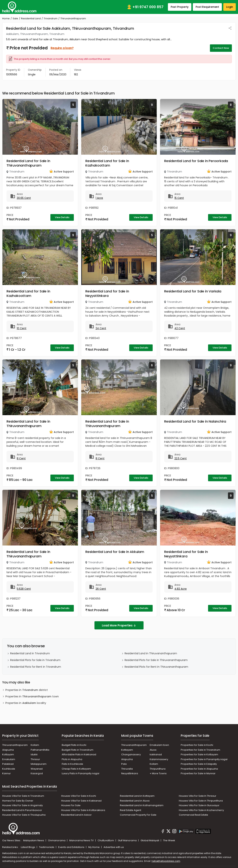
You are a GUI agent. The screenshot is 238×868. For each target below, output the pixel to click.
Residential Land (31, 18)
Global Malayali (150, 840)
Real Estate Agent (131, 810)
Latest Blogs (28, 847)
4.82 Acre (181, 589)
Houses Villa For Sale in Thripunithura (201, 801)
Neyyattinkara (130, 773)
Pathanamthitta (40, 750)
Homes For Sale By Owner (18, 801)
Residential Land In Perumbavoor (22, 810)
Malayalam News (34, 840)
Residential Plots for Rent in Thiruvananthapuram (156, 667)
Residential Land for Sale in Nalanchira (195, 421)
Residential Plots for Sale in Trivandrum (35, 660)
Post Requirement (207, 7)
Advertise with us (114, 847)
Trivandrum (51, 18)
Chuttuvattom (106, 840)
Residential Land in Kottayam (137, 796)
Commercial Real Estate (193, 815)
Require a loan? (62, 48)
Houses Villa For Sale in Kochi (79, 796)
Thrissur (35, 759)
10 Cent (22, 328)
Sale (15, 18)
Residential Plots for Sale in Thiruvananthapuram (156, 660)
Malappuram (39, 764)
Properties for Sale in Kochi (197, 745)
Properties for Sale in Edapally (199, 764)
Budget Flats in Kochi (74, 745)
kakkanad (156, 754)
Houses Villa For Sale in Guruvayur (199, 805)
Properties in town (32, 697)
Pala (124, 764)
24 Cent (101, 328)
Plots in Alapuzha (72, 759)
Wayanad (37, 769)
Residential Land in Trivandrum (30, 653)
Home (6, 18)
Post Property (180, 7)
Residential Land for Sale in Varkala (193, 291)
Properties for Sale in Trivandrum (200, 750)
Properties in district (27, 690)
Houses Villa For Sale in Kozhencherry (201, 810)
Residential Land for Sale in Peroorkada (196, 161)
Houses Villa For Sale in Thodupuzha (24, 815)
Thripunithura (158, 769)
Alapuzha (8, 750)
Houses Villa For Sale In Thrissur (198, 796)
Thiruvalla (127, 769)
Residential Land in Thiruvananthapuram (151, 653)
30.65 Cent (24, 198)
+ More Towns (158, 773)
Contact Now (221, 48)
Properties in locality (26, 703)
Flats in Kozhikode (72, 764)
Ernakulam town (159, 745)
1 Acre (99, 198)
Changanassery (131, 754)
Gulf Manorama (128, 840)
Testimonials (47, 847)
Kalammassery (159, 759)
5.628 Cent (24, 589)
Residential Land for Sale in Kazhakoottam (107, 163)
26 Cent (101, 589)
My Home (94, 847)
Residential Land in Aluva (135, 801)
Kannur (7, 773)
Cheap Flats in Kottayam (76, 769)
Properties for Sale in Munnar (198, 773)
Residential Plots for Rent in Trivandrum (36, 667)
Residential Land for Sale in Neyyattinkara (107, 293)
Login (230, 7)
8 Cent (21, 458)
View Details (62, 217)
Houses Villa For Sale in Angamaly (22, 805)
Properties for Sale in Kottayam (199, 754)
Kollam (35, 745)
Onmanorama (57, 840)
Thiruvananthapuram (15, 745)
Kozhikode (9, 769)
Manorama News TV (82, 840)
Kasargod (37, 773)
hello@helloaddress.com (166, 861)
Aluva (153, 750)
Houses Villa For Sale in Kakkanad (81, 801)
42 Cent (180, 328)
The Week (169, 840)
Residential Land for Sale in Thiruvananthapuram (28, 163)
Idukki (34, 754)
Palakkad (8, 764)
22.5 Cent (181, 458)
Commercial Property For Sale (138, 815)
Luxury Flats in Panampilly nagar (81, 773)
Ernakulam (9, 759)
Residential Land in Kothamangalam (142, 805)
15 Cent (179, 198)
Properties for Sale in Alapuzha (199, 769)
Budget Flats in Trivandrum (78, 750)
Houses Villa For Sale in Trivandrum (23, 796)
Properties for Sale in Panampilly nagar (204, 759)
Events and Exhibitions (72, 847)
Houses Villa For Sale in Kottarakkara (83, 810)
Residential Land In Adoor (76, 815)
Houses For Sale (71, 805)
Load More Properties (119, 625)
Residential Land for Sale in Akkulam (115, 552)
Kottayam (8, 754)
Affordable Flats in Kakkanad (79, 754)
